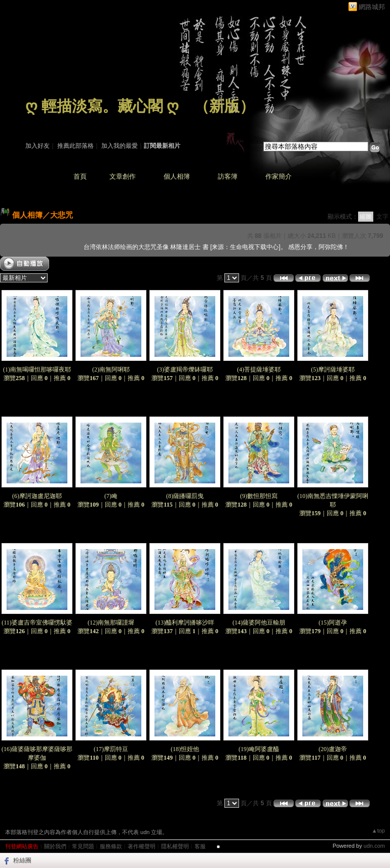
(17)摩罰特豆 (111, 749)
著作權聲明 (142, 846)
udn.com (374, 846)
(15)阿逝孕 (333, 623)
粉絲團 (22, 860)
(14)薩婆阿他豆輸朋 (259, 623)
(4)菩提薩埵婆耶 (259, 369)
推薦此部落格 (75, 146)
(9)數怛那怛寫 (259, 496)
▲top (378, 831)
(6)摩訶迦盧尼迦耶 (37, 496)
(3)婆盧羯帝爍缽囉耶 (185, 369)
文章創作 (123, 176)
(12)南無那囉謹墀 (111, 623)
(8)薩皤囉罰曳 (185, 496)
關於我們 (55, 846)
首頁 (80, 176)
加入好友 (37, 146)
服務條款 (111, 846)
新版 (224, 106)
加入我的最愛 (120, 146)
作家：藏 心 (41, 120)
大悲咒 (62, 215)
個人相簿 (177, 176)
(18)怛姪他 (185, 749)
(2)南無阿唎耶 (111, 369)
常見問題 (83, 846)
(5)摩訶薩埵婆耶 (333, 369)
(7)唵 (111, 496)
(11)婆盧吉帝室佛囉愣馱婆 (37, 623)
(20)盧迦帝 (333, 749)
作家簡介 (279, 176)
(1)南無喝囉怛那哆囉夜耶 (37, 369)
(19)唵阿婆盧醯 (259, 749)
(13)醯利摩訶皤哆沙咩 (185, 623)
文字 (382, 217)
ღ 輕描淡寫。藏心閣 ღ (102, 106)
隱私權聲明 (175, 846)
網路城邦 (372, 7)
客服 (200, 846)
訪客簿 (228, 176)
